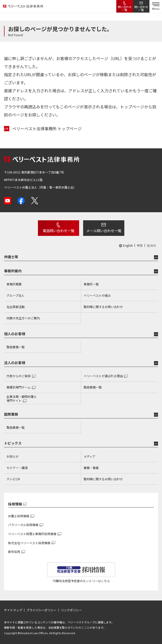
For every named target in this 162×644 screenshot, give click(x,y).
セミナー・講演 (17, 468)
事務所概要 (14, 284)
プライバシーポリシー (41, 610)
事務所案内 (13, 271)
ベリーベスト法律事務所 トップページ (47, 129)
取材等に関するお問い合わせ (103, 307)
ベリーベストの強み (97, 295)
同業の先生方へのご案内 (23, 318)
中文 (140, 245)
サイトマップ (13, 610)
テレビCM (13, 479)
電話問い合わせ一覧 (59, 231)
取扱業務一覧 (16, 347)
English (128, 245)
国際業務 (11, 414)
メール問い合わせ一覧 (104, 231)
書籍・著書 (91, 468)
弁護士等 (11, 257)
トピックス (13, 443)
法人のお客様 (15, 363)
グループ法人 (15, 295)
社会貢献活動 (16, 307)
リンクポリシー (71, 610)
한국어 (151, 245)
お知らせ (13, 456)
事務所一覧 (91, 284)
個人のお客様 (15, 334)
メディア (90, 456)
